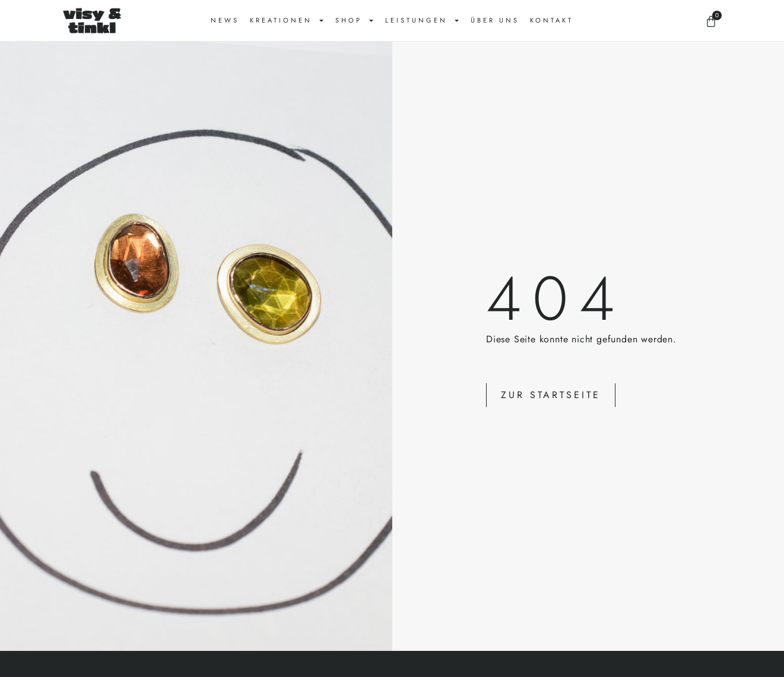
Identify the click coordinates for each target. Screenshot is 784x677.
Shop (355, 20)
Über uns (495, 20)
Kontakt (552, 20)
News (225, 20)
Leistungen (423, 20)
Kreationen (287, 20)
